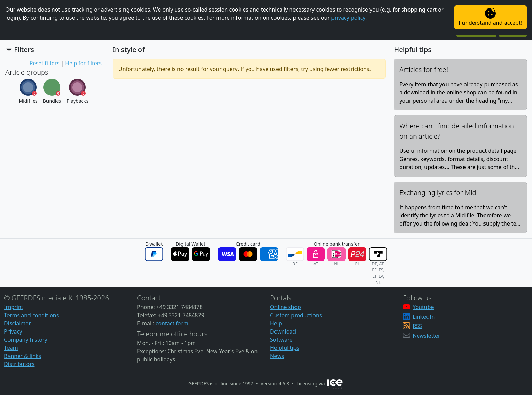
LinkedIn (424, 317)
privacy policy (348, 18)
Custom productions (296, 315)
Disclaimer (17, 323)
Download (283, 331)
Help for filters (83, 63)
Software (281, 340)
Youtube (423, 307)
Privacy (13, 331)
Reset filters (44, 63)
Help (276, 323)
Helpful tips (285, 348)
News (277, 356)
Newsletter (426, 336)
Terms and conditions (31, 315)
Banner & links (23, 356)
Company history (26, 340)
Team (11, 348)
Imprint (14, 307)
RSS (417, 326)
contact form (172, 323)
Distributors (19, 364)
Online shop (286, 307)
